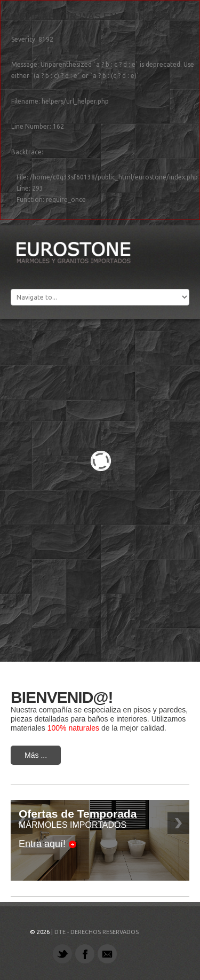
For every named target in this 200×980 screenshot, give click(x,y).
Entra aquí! (42, 844)
